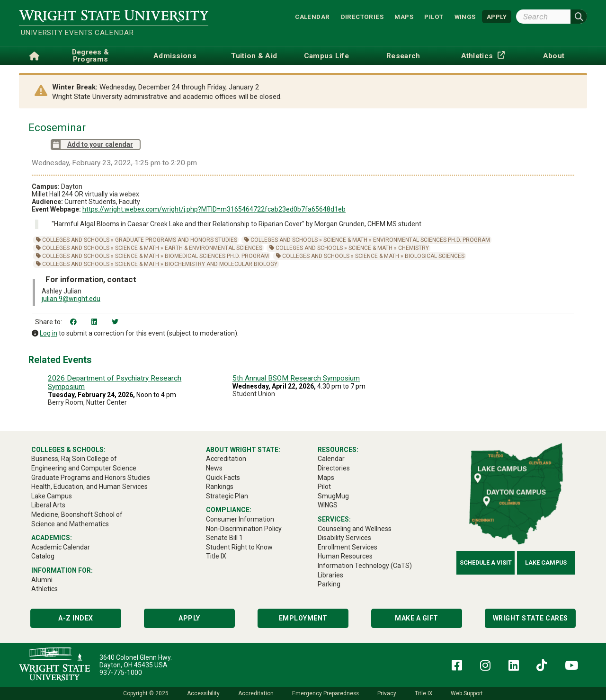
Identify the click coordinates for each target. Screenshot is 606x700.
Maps (404, 16)
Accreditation (256, 693)
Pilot (434, 16)
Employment (303, 618)
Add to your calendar (92, 144)
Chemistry (414, 248)
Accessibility (203, 693)
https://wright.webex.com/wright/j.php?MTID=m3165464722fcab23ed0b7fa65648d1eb (214, 209)
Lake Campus (546, 563)
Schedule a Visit (486, 563)
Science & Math (345, 240)
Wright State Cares (530, 618)
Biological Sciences (435, 256)
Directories (362, 16)
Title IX (423, 693)
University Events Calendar (77, 33)
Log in (49, 333)
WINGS (465, 16)
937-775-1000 (121, 673)
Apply (189, 618)
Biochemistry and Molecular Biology (221, 264)
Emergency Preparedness (325, 693)
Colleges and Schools (76, 240)
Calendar (312, 16)
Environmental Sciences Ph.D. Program (432, 240)
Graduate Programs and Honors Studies (176, 240)
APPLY (497, 16)
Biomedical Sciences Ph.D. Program (217, 256)
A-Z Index (76, 618)
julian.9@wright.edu (71, 299)
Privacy (387, 693)
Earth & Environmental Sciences (214, 248)
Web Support (467, 693)
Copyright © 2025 (146, 693)
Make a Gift (417, 618)
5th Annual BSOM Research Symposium (296, 378)
